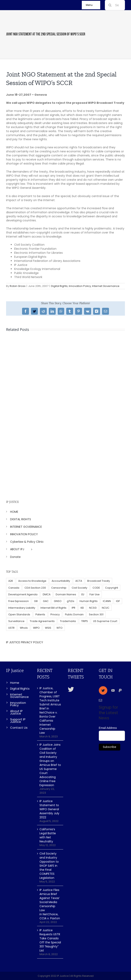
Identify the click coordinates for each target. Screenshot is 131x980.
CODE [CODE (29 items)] (96, 588)
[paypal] (120, 690)
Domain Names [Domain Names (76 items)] (66, 594)
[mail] (100, 700)
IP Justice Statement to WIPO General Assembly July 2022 (49, 809)
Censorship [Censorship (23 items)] (59, 588)
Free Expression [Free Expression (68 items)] (19, 601)
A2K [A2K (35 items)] (11, 581)
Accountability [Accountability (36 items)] (61, 581)
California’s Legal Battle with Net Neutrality (48, 835)
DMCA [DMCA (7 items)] (47, 594)
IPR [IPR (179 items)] (73, 608)
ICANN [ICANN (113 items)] (107, 601)
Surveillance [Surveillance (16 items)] (16, 621)
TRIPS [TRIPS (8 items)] (85, 621)
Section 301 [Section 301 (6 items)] (96, 614)
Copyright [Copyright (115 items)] (112, 588)
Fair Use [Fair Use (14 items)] (95, 594)
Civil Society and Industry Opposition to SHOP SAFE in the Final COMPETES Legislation (49, 866)
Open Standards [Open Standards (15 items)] (19, 614)
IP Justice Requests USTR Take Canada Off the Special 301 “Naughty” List (50, 940)
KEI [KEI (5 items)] (82, 608)
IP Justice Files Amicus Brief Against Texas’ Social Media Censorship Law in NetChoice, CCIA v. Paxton (50, 904)
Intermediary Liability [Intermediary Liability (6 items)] (22, 608)
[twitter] (103, 690)
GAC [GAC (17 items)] (46, 601)
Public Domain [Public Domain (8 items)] (74, 614)
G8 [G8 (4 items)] (36, 601)
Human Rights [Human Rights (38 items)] (89, 601)
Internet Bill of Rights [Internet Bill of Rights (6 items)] (53, 608)
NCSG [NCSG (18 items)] (93, 608)
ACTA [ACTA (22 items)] (79, 581)
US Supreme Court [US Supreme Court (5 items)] (105, 621)
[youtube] (113, 690)
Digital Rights (59, 286)
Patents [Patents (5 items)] (40, 614)
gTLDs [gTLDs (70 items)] (71, 601)
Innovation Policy (80, 286)
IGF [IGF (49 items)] (118, 601)
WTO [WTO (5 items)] (60, 628)
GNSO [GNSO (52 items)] (58, 601)
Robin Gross (18, 286)
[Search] (110, 5)
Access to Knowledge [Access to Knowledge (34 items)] (32, 581)
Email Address (108, 728)
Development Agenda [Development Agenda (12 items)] (23, 594)
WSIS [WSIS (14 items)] (48, 628)
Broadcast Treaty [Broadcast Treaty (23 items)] (99, 581)
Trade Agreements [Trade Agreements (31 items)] (42, 621)
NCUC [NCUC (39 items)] (106, 608)
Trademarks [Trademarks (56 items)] (68, 621)
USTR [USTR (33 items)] (11, 628)
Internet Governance (106, 286)
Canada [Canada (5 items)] (14, 588)
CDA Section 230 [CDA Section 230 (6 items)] (35, 588)
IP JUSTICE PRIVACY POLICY (25, 642)
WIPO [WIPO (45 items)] (36, 628)
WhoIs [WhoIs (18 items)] (24, 628)
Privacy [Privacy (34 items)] (55, 614)
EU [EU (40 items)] (83, 594)
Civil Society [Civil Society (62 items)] (79, 588)
